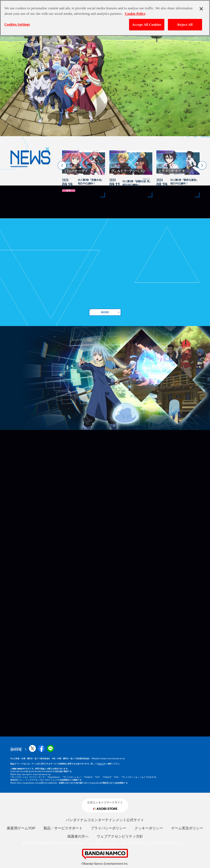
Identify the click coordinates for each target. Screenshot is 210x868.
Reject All (185, 25)
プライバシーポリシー (109, 828)
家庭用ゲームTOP (21, 828)
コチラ (101, 764)
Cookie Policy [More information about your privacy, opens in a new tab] (135, 14)
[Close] (201, 9)
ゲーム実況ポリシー (187, 828)
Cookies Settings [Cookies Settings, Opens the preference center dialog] (17, 24)
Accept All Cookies (147, 25)
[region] (105, 18)
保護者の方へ (78, 836)
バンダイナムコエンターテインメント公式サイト (105, 820)
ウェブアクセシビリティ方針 (120, 836)
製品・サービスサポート (63, 828)
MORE (105, 312)
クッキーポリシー (149, 828)
